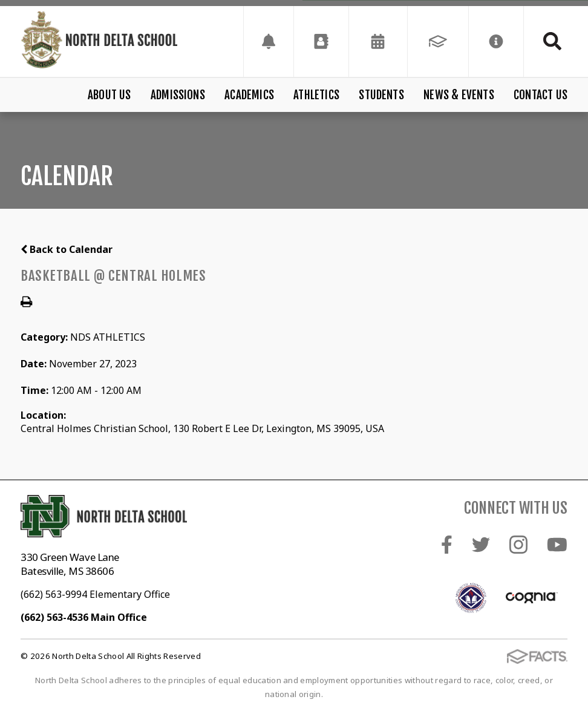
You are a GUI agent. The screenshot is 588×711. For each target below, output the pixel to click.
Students (381, 95)
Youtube (557, 545)
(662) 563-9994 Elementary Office (95, 594)
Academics (249, 95)
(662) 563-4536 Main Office (84, 617)
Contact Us (541, 95)
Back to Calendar (67, 249)
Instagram (518, 545)
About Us (109, 95)
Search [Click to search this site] (552, 41)
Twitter (481, 545)
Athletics (316, 95)
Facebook (447, 545)
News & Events (459, 95)
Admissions (178, 95)
